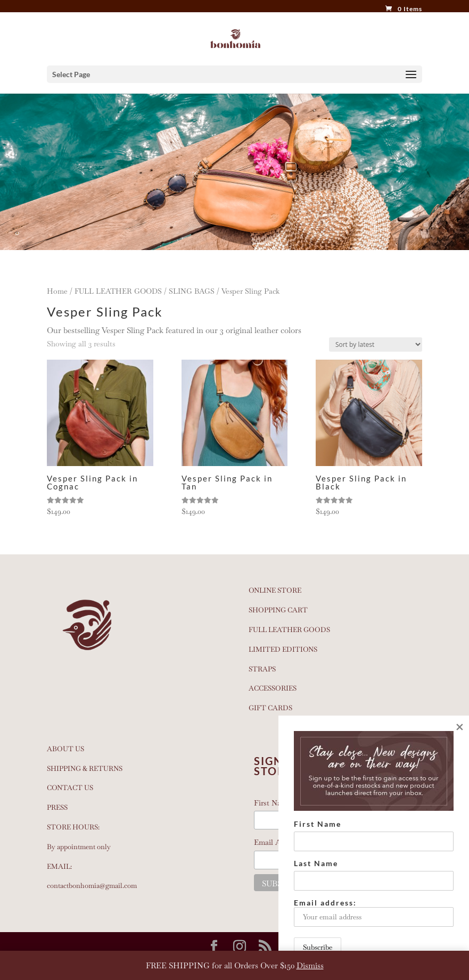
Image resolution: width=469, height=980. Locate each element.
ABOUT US (65, 749)
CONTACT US (70, 788)
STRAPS (262, 669)
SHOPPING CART (278, 610)
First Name (318, 824)
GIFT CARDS (270, 708)
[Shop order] (376, 344)
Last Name (316, 863)
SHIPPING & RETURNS (85, 769)
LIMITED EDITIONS (283, 649)
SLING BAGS (192, 291)
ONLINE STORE (275, 590)
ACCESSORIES (273, 688)
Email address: (374, 912)
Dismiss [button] (310, 965)
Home (57, 291)
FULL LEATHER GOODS (118, 291)
